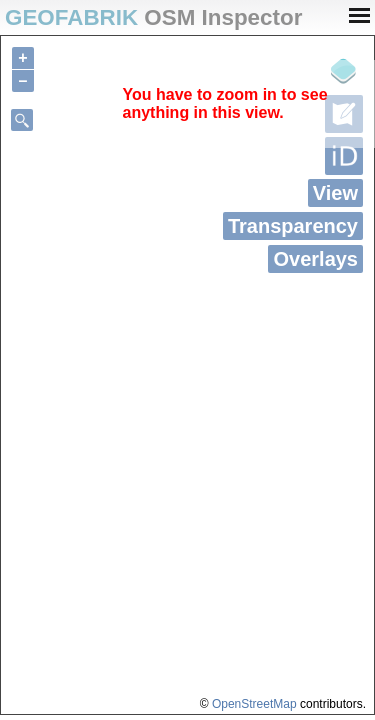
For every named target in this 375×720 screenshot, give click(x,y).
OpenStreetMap (254, 704)
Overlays (315, 259)
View (335, 193)
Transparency (293, 226)
